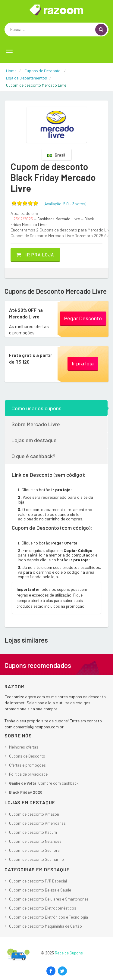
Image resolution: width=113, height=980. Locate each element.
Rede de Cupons (69, 953)
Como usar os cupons (36, 408)
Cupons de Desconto (27, 756)
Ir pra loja (35, 255)
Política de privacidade (28, 774)
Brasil (56, 155)
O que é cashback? (33, 456)
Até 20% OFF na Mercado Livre (26, 313)
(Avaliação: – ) (65, 204)
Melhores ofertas (24, 747)
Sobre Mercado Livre (36, 424)
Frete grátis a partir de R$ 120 (31, 358)
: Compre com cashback (44, 783)
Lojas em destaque (34, 440)
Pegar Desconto (83, 318)
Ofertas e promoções (27, 765)
